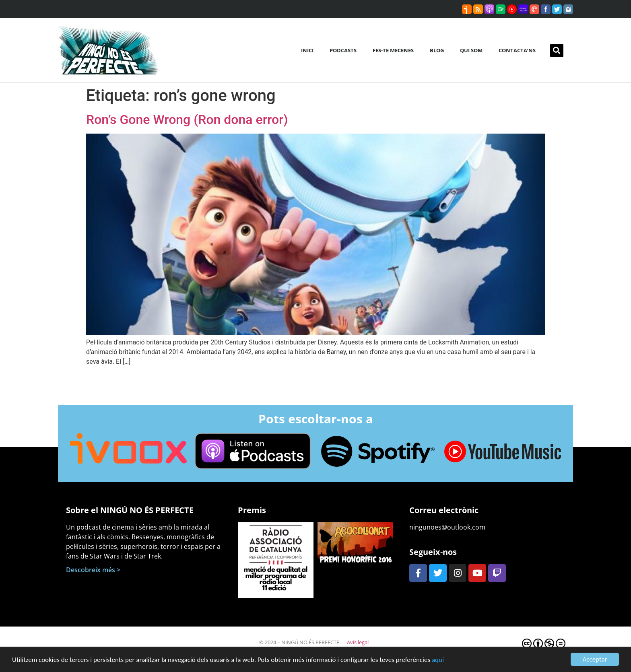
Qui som (471, 50)
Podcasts (343, 50)
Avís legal (358, 642)
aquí (438, 660)
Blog (437, 50)
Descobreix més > (93, 570)
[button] (557, 51)
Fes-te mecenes (393, 50)
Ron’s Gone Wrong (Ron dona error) (187, 120)
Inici (307, 50)
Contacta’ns (517, 50)
